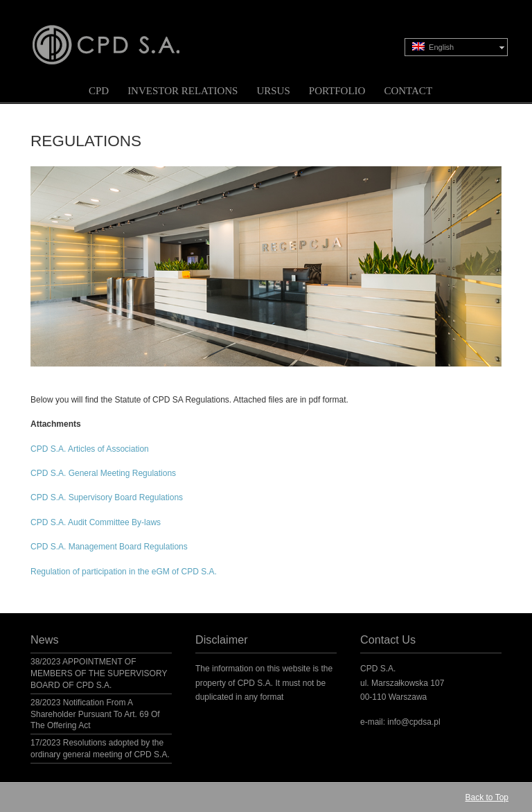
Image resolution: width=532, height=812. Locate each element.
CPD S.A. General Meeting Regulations (103, 473)
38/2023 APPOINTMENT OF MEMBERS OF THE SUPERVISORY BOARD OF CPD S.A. (99, 673)
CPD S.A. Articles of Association (90, 449)
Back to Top (487, 797)
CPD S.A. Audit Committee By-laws (96, 522)
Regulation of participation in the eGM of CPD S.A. (124, 572)
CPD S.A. (123, 35)
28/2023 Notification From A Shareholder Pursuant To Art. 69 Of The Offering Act (95, 714)
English (433, 47)
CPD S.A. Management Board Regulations (109, 547)
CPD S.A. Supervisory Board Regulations (107, 497)
